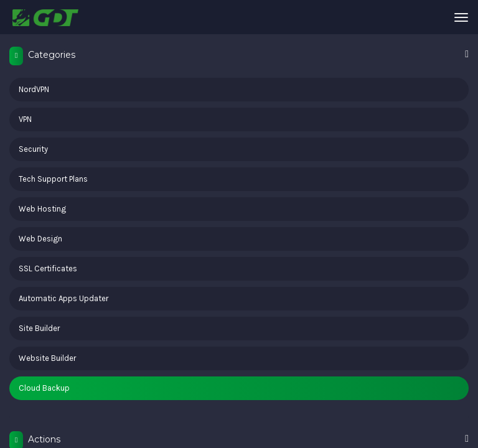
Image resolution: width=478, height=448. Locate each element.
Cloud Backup (44, 388)
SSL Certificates (48, 268)
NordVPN (34, 89)
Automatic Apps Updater (63, 298)
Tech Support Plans (53, 179)
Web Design (40, 239)
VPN (25, 119)
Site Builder (39, 328)
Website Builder (47, 358)
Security (33, 149)
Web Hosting (42, 209)
